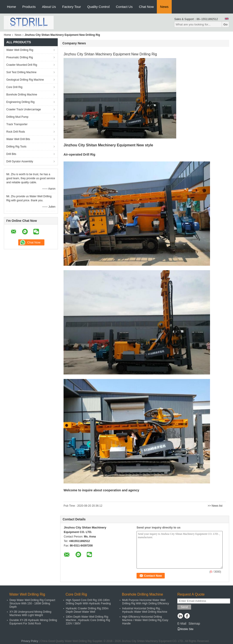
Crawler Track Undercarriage (24, 109)
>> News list (215, 506)
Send (184, 607)
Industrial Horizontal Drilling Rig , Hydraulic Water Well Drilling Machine (145, 610)
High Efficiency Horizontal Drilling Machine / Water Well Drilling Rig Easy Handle (145, 620)
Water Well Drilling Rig (20, 50)
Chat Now (146, 7)
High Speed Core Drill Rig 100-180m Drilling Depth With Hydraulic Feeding (88, 602)
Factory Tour (72, 7)
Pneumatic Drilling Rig (20, 57)
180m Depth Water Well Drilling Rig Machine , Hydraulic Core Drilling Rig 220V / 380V (88, 620)
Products (29, 7)
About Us (49, 7)
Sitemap (194, 624)
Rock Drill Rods (16, 132)
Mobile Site (185, 629)
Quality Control (98, 7)
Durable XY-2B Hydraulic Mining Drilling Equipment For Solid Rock (33, 622)
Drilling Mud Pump (17, 117)
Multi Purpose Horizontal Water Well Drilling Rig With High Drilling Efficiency (146, 602)
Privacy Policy (30, 641)
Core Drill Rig (14, 87)
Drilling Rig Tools (16, 147)
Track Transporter (17, 124)
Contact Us (124, 7)
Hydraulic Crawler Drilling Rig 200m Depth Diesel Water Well (87, 610)
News (164, 7)
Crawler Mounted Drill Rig (22, 65)
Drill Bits (11, 154)
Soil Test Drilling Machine (21, 72)
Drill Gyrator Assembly (20, 161)
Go (225, 24)
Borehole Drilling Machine (22, 95)
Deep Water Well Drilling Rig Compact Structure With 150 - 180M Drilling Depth (32, 603)
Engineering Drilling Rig (20, 102)
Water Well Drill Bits (18, 139)
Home (11, 7)
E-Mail (182, 624)
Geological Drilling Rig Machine (25, 80)
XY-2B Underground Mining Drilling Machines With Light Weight (30, 613)
